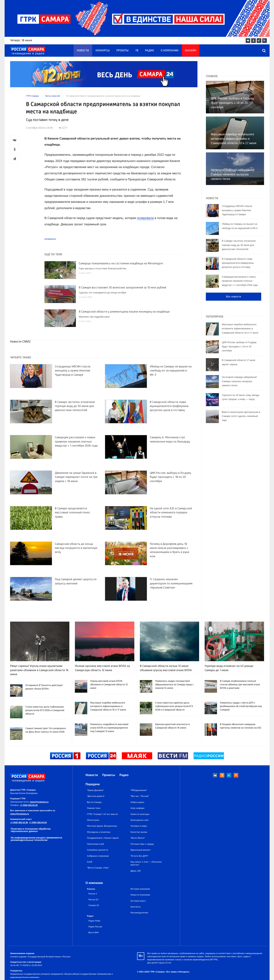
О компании (169, 51)
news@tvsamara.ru (39, 802)
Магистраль (93, 820)
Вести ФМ (94, 932)
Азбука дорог (137, 802)
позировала (145, 218)
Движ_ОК (136, 871)
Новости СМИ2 (20, 342)
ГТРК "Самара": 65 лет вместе (102, 814)
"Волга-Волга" (138, 838)
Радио (150, 51)
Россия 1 (93, 893)
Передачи (93, 784)
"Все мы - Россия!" (140, 796)
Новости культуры (140, 814)
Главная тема (94, 808)
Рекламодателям (139, 913)
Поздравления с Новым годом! (103, 838)
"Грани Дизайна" (96, 790)
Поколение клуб (96, 844)
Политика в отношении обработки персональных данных (31, 830)
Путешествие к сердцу (142, 844)
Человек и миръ (139, 826)
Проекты (122, 51)
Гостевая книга (138, 901)
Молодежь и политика (99, 832)
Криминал (50, 239)
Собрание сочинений (98, 856)
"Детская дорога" (96, 796)
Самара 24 (94, 905)
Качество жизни (139, 832)
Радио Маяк (94, 921)
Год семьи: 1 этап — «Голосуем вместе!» (146, 863)
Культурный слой (139, 820)
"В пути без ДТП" (139, 856)
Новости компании (140, 895)
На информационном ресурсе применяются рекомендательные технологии (37, 839)
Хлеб (90, 862)
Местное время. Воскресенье (102, 826)
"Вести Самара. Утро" (98, 868)
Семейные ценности (98, 850)
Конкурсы (103, 51)
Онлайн (191, 51)
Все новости (234, 297)
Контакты (136, 907)
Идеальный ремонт (140, 850)
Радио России (95, 926)
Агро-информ (137, 808)
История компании (140, 889)
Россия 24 (93, 899)
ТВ (137, 51)
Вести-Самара (94, 802)
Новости (83, 51)
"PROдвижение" (139, 790)
